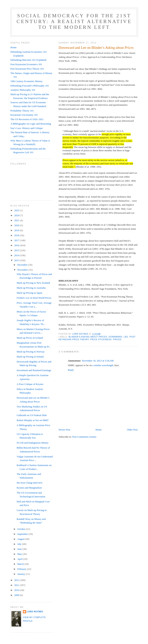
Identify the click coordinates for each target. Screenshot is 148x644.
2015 (17, 250)
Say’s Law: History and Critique (27, 128)
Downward (116, 337)
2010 (17, 590)
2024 (17, 215)
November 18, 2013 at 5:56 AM (98, 361)
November (23, 270)
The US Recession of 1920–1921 (27, 119)
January (22, 574)
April (20, 559)
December (23, 265)
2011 (17, 585)
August (21, 539)
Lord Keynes (35, 612)
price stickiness (101, 339)
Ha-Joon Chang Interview (29, 483)
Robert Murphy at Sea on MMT (33, 420)
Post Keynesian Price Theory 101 (27, 69)
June (20, 549)
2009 (17, 595)
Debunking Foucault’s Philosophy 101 (30, 86)
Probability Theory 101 (22, 111)
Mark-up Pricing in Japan (29, 293)
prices (117, 339)
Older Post (132, 430)
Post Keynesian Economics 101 (26, 64)
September (23, 534)
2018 (17, 235)
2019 (17, 230)
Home (99, 430)
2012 (17, 580)
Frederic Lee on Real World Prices (34, 298)
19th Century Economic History (26, 81)
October (22, 529)
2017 (17, 240)
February (22, 569)
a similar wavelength (103, 365)
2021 (17, 220)
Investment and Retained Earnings (34, 370)
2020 (17, 225)
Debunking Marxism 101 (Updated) (28, 60)
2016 (17, 245)
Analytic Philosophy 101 (23, 90)
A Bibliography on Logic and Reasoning (31, 124)
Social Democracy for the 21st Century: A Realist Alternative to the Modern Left (74, 21)
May (20, 554)
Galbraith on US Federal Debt (32, 415)
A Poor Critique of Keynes (30, 384)
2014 (17, 255)
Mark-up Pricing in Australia (31, 288)
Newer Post (64, 430)
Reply (71, 370)
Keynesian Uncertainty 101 (24, 115)
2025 (17, 210)
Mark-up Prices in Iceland (30, 338)
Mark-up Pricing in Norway (31, 352)
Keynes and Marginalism (29, 488)
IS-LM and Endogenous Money (32, 443)
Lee (126, 337)
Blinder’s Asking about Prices (88, 337)
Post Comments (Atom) (84, 437)
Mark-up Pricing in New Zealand (33, 283)
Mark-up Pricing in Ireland (30, 357)
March (21, 564)
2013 (17, 260)
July (20, 544)
